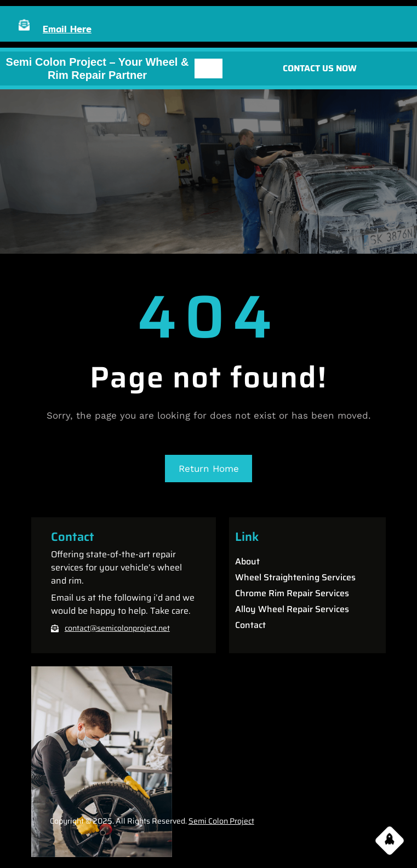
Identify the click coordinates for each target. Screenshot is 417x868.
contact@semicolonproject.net (117, 628)
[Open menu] (209, 68)
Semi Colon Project (221, 821)
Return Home (209, 469)
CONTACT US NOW (320, 68)
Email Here (67, 29)
